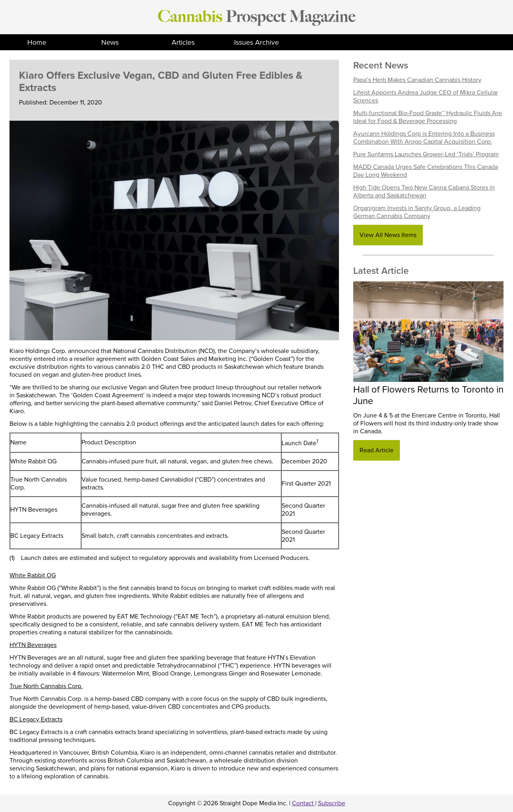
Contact (304, 803)
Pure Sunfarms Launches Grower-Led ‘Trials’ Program (426, 154)
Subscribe (332, 803)
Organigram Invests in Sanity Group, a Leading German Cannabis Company (417, 212)
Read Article (377, 450)
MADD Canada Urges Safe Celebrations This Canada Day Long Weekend (426, 171)
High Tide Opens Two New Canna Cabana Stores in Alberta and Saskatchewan (424, 192)
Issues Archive (256, 42)
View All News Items (388, 235)
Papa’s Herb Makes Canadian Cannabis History (417, 80)
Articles (183, 42)
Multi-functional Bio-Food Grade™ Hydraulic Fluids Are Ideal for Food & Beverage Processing (428, 117)
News (110, 42)
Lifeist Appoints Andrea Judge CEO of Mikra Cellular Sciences (426, 97)
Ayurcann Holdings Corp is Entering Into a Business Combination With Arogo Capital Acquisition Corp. (424, 138)
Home (37, 42)
